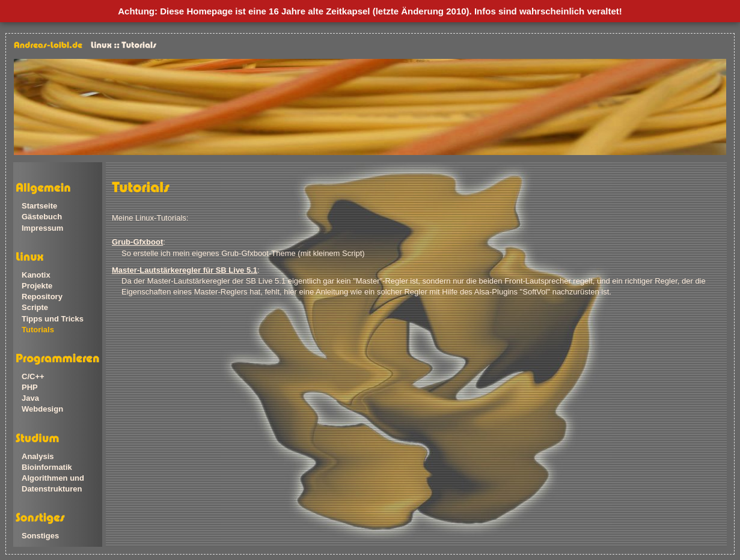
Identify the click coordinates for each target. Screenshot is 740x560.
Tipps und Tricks (53, 319)
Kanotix (36, 275)
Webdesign (42, 409)
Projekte (37, 286)
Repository (42, 297)
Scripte (35, 307)
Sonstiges (40, 536)
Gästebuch (42, 217)
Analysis (38, 456)
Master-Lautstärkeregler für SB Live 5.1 (185, 270)
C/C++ (33, 376)
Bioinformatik (47, 467)
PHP (30, 387)
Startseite (39, 206)
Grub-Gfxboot (137, 242)
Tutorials (38, 330)
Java (30, 398)
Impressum (42, 228)
